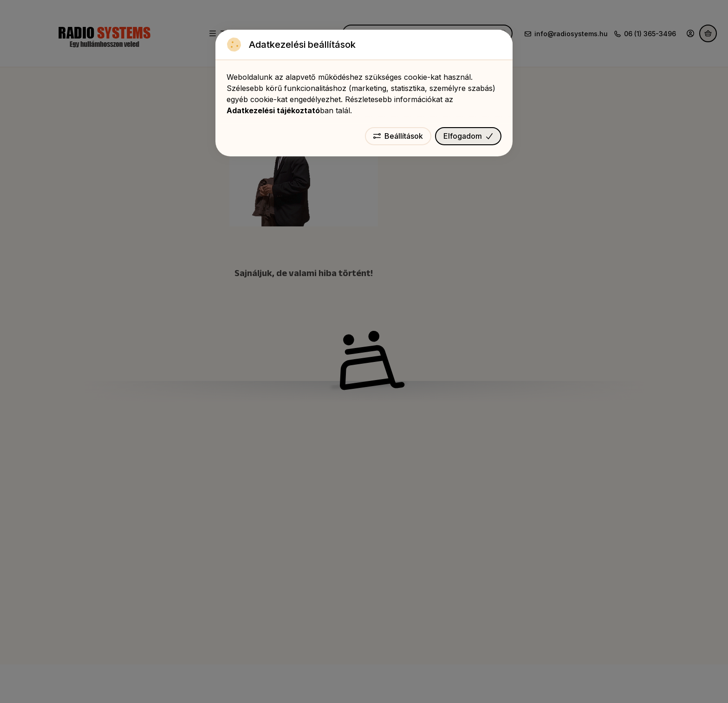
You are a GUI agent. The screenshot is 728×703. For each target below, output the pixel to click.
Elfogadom (468, 136)
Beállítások (398, 136)
